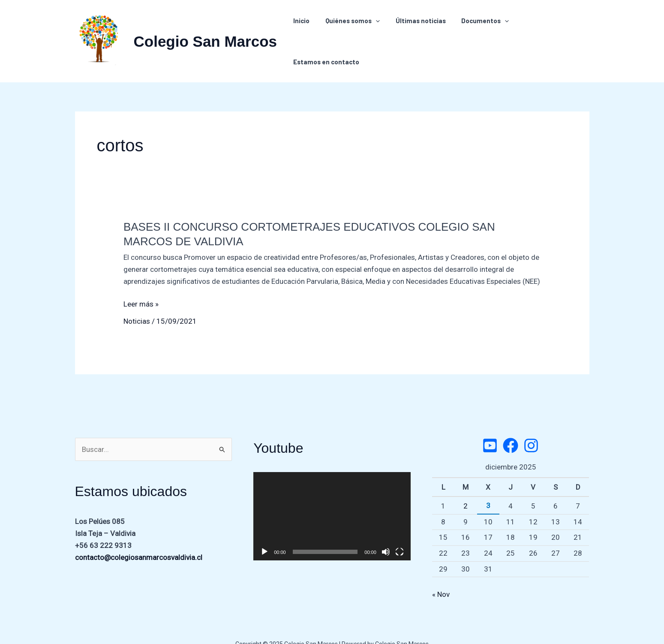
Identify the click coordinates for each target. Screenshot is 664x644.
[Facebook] (511, 429)
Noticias (137, 305)
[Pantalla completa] (400, 536)
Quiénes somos (353, 33)
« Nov (441, 578)
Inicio (305, 33)
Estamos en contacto (550, 33)
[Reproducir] (264, 536)
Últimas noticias (419, 33)
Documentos (480, 33)
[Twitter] (490, 429)
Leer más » (141, 288)
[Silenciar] (386, 536)
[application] (377, 33)
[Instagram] (531, 429)
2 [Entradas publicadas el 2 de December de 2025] (466, 490)
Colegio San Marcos (206, 33)
